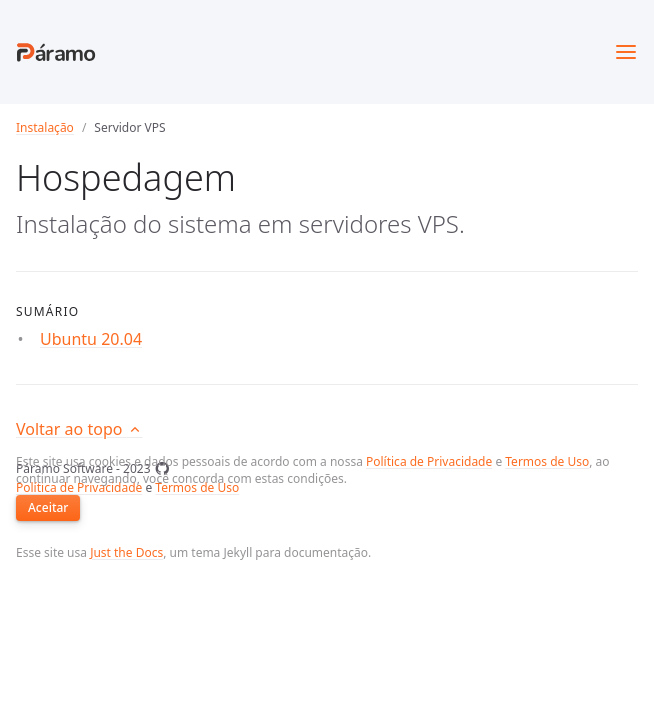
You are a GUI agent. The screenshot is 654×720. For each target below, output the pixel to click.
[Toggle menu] (626, 52)
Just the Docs (126, 552)
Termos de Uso (547, 461)
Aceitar (48, 507)
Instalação (45, 127)
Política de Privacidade (429, 461)
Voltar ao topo (79, 429)
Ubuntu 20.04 (91, 339)
